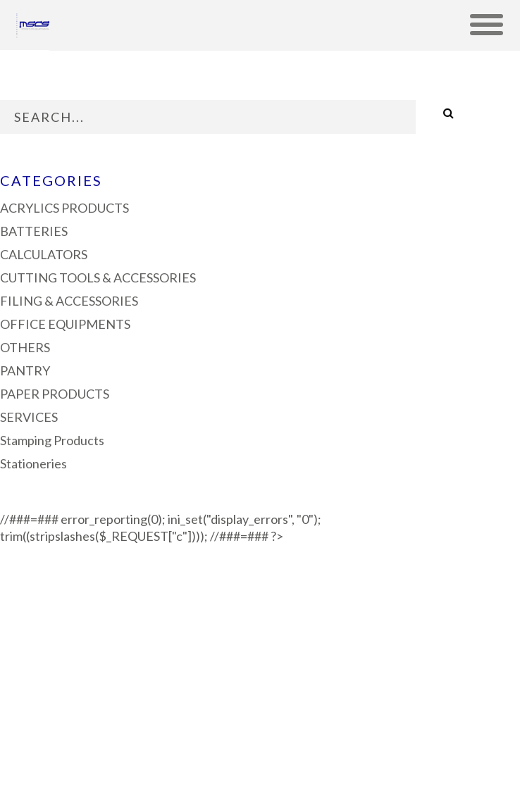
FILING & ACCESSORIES (69, 299)
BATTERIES (34, 230)
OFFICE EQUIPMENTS (65, 323)
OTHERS (25, 346)
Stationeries (33, 462)
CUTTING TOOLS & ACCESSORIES (98, 276)
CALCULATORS (44, 253)
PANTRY (25, 369)
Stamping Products (52, 439)
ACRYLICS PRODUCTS (64, 206)
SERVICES (29, 416)
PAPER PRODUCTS (55, 392)
